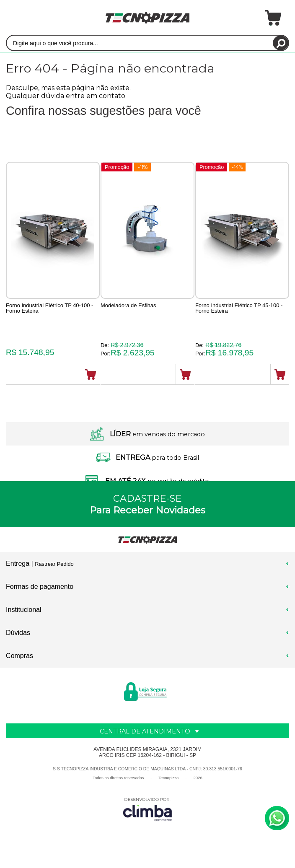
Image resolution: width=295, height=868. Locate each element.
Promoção (120, 167)
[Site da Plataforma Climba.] (147, 810)
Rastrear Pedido (54, 564)
